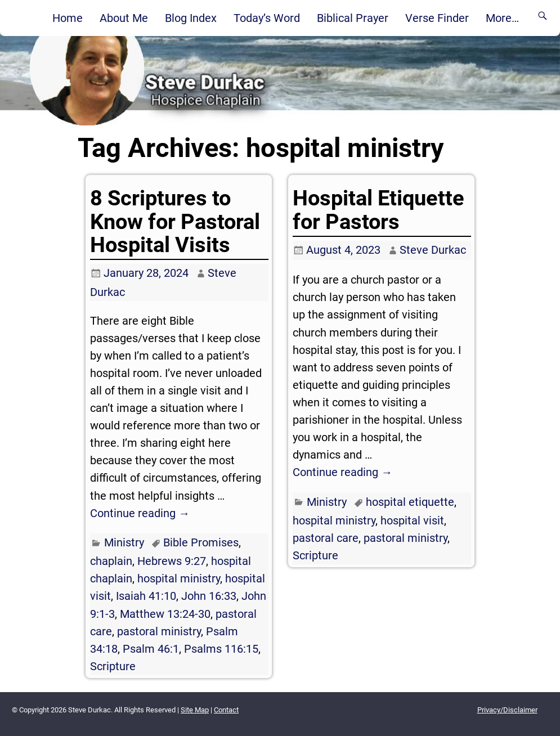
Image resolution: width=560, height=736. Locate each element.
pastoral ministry (159, 631)
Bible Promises (201, 542)
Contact (226, 710)
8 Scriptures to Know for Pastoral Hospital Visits (175, 221)
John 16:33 (209, 596)
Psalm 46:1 (151, 649)
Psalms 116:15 (221, 649)
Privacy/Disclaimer (507, 710)
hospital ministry (179, 578)
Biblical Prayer (353, 18)
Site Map (195, 710)
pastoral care (326, 538)
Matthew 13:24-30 (165, 614)
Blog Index (191, 18)
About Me (124, 18)
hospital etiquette (410, 502)
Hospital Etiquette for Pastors (378, 210)
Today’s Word (267, 18)
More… (502, 18)
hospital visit (412, 520)
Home (68, 18)
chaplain (111, 561)
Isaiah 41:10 (146, 596)
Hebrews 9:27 (172, 561)
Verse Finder (437, 18)
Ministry (124, 542)
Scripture (113, 666)
